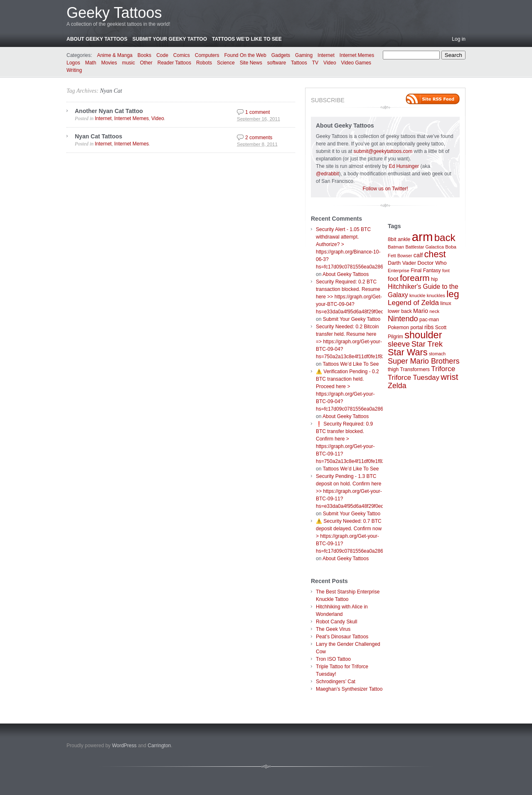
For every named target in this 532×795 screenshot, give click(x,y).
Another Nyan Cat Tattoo (109, 111)
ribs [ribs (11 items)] (429, 327)
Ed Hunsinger (404, 166)
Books (144, 55)
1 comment (257, 112)
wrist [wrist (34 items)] (449, 377)
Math (91, 63)
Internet (326, 55)
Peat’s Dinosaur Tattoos (342, 637)
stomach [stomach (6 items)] (437, 354)
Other (146, 63)
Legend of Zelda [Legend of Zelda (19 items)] (413, 303)
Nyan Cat (111, 91)
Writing (74, 70)
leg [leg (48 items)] (453, 294)
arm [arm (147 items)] (422, 237)
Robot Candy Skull (336, 622)
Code (162, 55)
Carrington (159, 746)
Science (226, 63)
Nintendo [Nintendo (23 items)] (403, 319)
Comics (182, 55)
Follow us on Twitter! (385, 189)
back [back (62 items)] (445, 238)
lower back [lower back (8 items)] (400, 311)
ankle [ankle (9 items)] (404, 239)
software (277, 63)
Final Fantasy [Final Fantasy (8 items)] (426, 271)
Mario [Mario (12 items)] (421, 311)
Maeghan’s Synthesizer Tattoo (349, 689)
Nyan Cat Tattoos (99, 136)
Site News (251, 63)
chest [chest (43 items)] (435, 254)
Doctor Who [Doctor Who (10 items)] (432, 263)
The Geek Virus (333, 629)
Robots (204, 63)
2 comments (259, 138)
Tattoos (299, 63)
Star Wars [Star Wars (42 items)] (408, 352)
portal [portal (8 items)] (416, 327)
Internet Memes (357, 55)
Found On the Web (245, 55)
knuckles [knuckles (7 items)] (436, 295)
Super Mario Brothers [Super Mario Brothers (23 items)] (424, 361)
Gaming (304, 55)
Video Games (356, 63)
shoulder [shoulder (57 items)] (423, 335)
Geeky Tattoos (114, 13)
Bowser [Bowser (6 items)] (405, 256)
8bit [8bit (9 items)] (392, 239)
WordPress (124, 746)
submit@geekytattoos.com (383, 151)
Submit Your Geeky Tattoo (170, 39)
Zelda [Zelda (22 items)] (397, 386)
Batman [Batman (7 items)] (396, 247)
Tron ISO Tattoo (333, 659)
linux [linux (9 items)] (446, 303)
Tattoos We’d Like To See (247, 39)
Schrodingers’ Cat (336, 682)
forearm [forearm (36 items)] (415, 278)
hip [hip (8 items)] (434, 279)
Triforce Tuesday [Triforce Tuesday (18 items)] (414, 378)
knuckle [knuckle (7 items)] (417, 295)
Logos (73, 63)
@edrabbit (328, 174)
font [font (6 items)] (446, 271)
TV (315, 63)
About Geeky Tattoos (97, 39)
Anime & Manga (115, 55)
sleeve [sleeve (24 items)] (399, 344)
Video (330, 63)
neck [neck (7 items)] (434, 311)
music (128, 63)
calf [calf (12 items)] (418, 255)
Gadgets (281, 55)
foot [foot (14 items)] (393, 279)
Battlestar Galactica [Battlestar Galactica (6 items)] (425, 247)
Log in (459, 39)
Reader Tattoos (174, 63)
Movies (109, 63)
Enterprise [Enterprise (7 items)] (399, 271)
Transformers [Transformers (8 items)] (415, 369)
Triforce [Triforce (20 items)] (443, 369)
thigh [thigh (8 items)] (393, 369)
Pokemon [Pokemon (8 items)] (398, 327)
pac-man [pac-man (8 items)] (429, 320)
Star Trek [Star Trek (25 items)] (427, 344)
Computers (207, 55)
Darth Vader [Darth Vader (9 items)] (402, 263)
